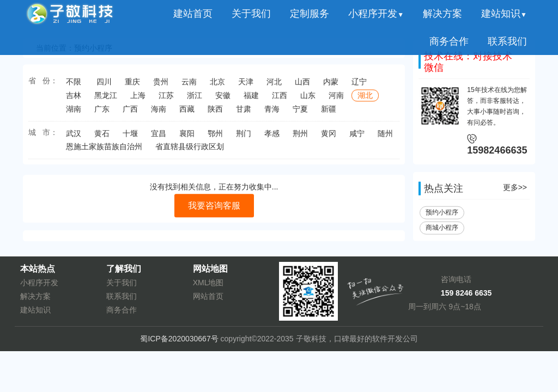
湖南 (74, 112)
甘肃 (244, 112)
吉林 (74, 99)
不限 (74, 85)
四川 (104, 85)
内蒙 (331, 85)
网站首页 (208, 296)
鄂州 (215, 137)
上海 (138, 99)
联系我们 (507, 41)
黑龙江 (106, 99)
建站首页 (193, 14)
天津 (246, 85)
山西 (302, 85)
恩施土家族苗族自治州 (104, 150)
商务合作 (449, 41)
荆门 (244, 137)
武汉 (74, 137)
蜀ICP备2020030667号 (179, 339)
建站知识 (504, 14)
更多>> (515, 189)
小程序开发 (376, 14)
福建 (251, 99)
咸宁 (357, 137)
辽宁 (359, 85)
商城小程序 (442, 230)
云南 (189, 85)
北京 (217, 85)
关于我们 (251, 14)
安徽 (223, 99)
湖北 (365, 99)
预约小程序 (442, 215)
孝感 (272, 137)
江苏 (166, 99)
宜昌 (159, 137)
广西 (130, 112)
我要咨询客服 (214, 207)
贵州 (161, 85)
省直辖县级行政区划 (190, 150)
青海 (272, 112)
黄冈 (329, 137)
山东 (308, 99)
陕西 (215, 112)
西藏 (187, 112)
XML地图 (208, 283)
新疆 (329, 112)
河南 (336, 99)
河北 (274, 85)
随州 (385, 137)
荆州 (300, 137)
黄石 (102, 137)
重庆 (132, 85)
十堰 (130, 137)
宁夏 (300, 112)
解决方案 (442, 14)
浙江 (195, 99)
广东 (102, 112)
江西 (280, 99)
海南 (159, 112)
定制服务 (310, 14)
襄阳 (187, 137)
